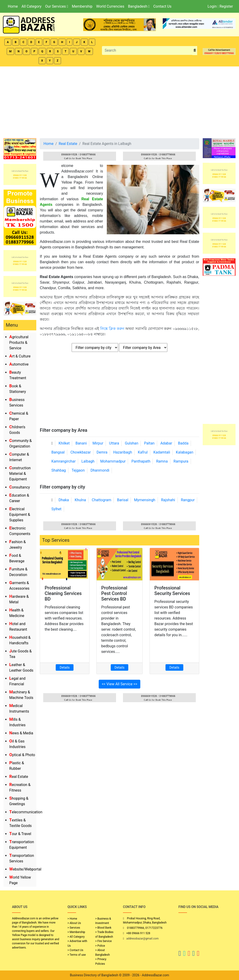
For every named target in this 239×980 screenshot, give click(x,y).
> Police (100, 946)
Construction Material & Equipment (20, 474)
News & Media (21, 733)
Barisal (123, 500)
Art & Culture (20, 356)
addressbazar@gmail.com (142, 939)
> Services (74, 928)
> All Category (76, 937)
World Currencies (110, 6)
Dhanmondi (100, 470)
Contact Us (162, 6)
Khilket (64, 443)
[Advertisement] (119, 101)
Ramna (162, 461)
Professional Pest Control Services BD (114, 593)
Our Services (57, 6)
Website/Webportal (25, 869)
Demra (102, 452)
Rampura (181, 461)
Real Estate (19, 777)
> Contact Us (75, 950)
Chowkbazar (81, 452)
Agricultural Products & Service (19, 343)
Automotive (19, 364)
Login (212, 6)
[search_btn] (195, 51)
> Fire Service (103, 941)
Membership (82, 6)
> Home (72, 919)
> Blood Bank (103, 928)
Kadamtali (162, 452)
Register (226, 6)
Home (13, 6)
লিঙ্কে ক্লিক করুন (113, 329)
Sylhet (56, 509)
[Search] (147, 50)
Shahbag (59, 470)
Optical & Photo (22, 755)
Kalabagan (185, 452)
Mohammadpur (113, 461)
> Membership (76, 932)
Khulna (80, 500)
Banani (81, 443)
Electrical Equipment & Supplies (20, 515)
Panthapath (141, 461)
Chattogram (101, 500)
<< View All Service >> (119, 684)
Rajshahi (168, 500)
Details (65, 667)
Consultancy (20, 487)
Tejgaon (78, 470)
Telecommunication (26, 812)
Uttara (114, 443)
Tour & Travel (20, 834)
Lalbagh (88, 461)
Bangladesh (139, 6)
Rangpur (188, 500)
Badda (183, 443)
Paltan (149, 443)
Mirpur (98, 443)
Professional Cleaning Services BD (63, 593)
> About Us (74, 923)
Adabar (166, 443)
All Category (31, 6)
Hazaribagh (123, 452)
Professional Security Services (172, 591)
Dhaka (64, 500)
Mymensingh (145, 500)
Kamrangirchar (63, 461)
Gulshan (132, 443)
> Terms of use (77, 955)
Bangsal (58, 452)
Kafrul (143, 452)
